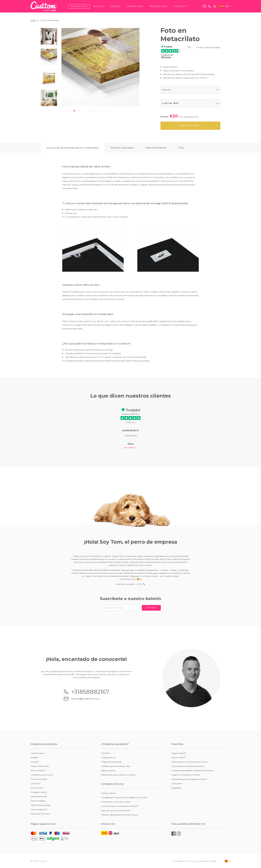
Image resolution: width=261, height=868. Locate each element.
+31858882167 (209, 6)
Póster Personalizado (41, 805)
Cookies (213, 861)
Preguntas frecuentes (111, 762)
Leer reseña (129, 447)
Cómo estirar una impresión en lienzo (189, 762)
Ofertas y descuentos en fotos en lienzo (119, 815)
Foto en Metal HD (39, 809)
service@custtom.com (204, 6)
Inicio (33, 20)
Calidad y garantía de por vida (115, 766)
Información (158, 6)
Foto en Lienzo (38, 753)
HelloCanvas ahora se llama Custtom (119, 775)
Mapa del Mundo (39, 796)
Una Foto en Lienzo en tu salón (116, 802)
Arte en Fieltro (179, 757)
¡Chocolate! (177, 783)
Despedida (176, 788)
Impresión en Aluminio (42, 775)
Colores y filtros (108, 793)
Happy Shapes (179, 753)
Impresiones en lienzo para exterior (188, 766)
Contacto (180, 6)
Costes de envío (108, 757)
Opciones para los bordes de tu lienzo (189, 779)
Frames (35, 762)
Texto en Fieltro (38, 770)
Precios (99, 6)
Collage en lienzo (39, 792)
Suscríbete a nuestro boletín (130, 599)
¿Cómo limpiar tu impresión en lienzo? (120, 806)
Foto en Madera (38, 801)
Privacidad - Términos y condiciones (190, 861)
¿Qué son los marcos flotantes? (116, 810)
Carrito (215, 6)
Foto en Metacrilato (40, 766)
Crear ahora (189, 126)
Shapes (35, 757)
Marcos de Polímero (40, 814)
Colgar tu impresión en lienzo (186, 775)
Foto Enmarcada (39, 779)
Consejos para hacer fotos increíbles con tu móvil (124, 797)
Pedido (116, 6)
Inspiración (135, 6)
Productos (79, 6)
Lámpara (36, 783)
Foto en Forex (37, 788)
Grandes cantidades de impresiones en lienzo (193, 770)
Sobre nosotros (108, 770)
